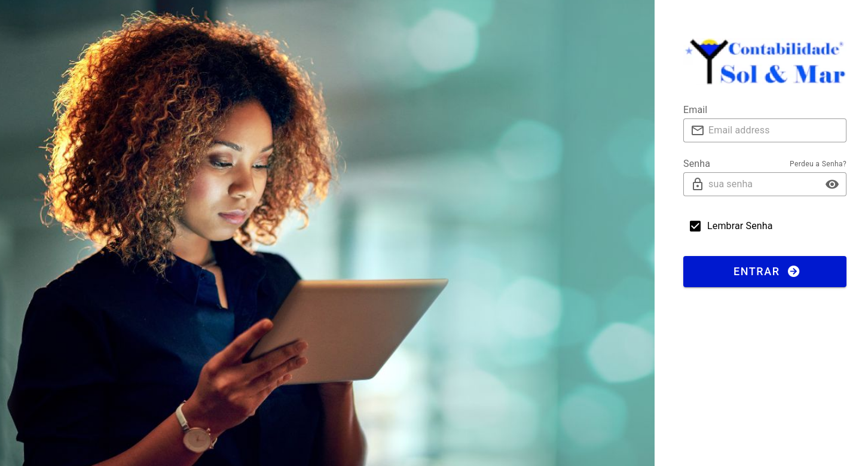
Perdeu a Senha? (818, 164)
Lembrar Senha (740, 226)
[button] (832, 184)
